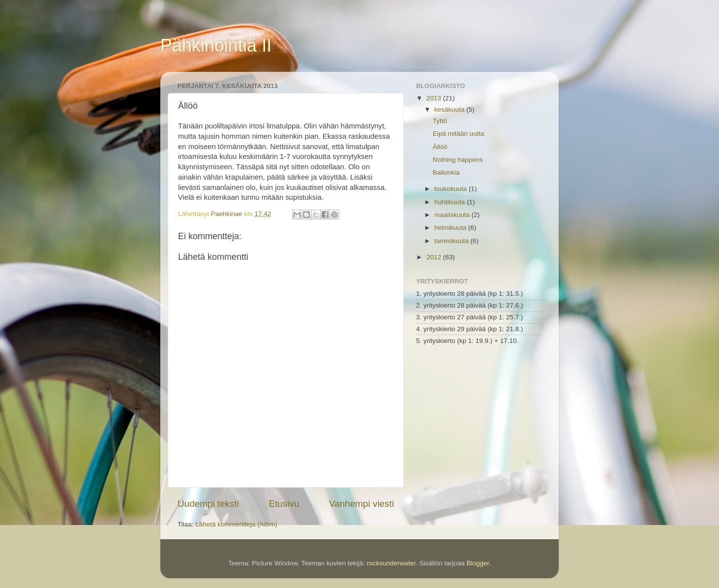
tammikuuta (452, 241)
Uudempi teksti (208, 504)
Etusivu (284, 504)
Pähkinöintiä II (216, 46)
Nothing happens (458, 160)
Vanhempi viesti (361, 504)
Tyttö (440, 121)
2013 (435, 98)
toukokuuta (451, 189)
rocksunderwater (391, 563)
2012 (435, 257)
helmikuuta (451, 228)
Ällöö (440, 147)
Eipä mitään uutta (459, 134)
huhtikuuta (450, 202)
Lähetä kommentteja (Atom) (236, 524)
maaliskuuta (453, 215)
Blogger (478, 563)
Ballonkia (446, 172)
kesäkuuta (450, 109)
